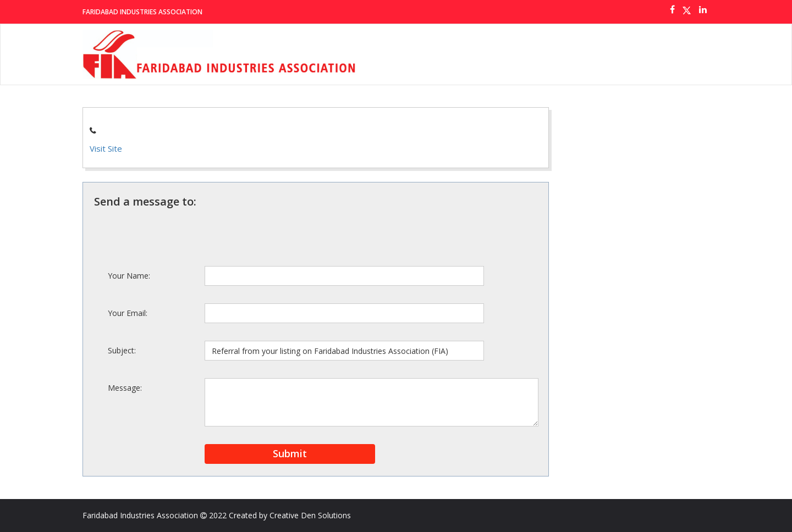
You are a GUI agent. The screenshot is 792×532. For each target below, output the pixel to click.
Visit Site (106, 148)
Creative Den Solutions (310, 515)
